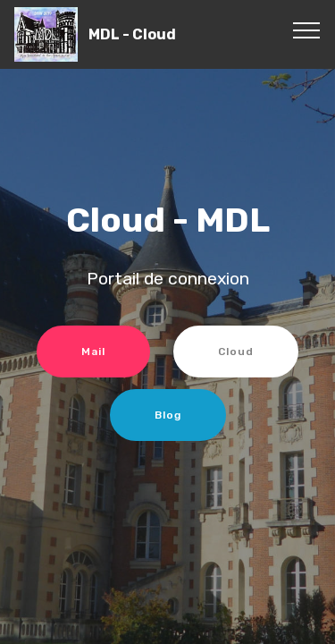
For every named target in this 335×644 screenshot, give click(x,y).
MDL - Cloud (132, 34)
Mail (93, 352)
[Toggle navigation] (307, 30)
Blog (168, 415)
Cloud (236, 352)
